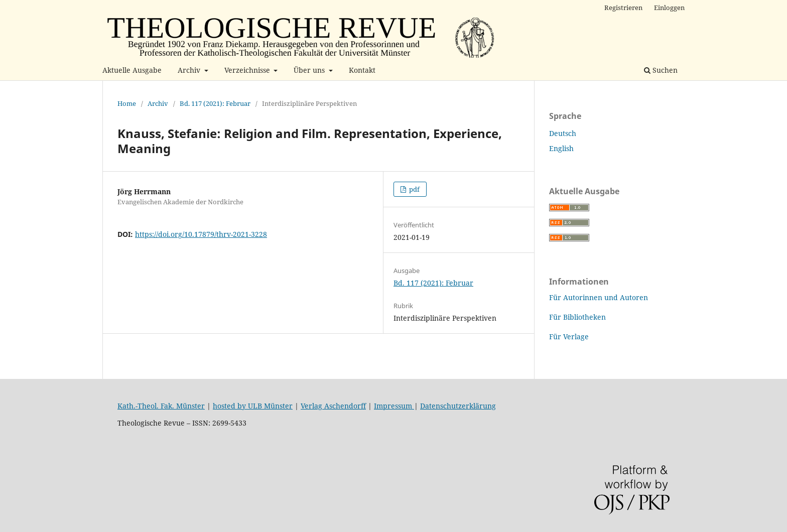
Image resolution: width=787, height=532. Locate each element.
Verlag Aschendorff (333, 406)
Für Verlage (569, 337)
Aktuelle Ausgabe (132, 70)
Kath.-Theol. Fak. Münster (161, 406)
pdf (414, 189)
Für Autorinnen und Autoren (599, 297)
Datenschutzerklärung (458, 406)
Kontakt (362, 70)
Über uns (310, 70)
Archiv (190, 70)
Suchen (661, 70)
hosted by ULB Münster (253, 406)
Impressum (394, 406)
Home (127, 103)
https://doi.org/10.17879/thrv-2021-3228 (201, 234)
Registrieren (623, 8)
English (561, 148)
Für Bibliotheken (577, 317)
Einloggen (669, 8)
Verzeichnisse (248, 70)
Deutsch (563, 133)
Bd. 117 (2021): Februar (215, 103)
